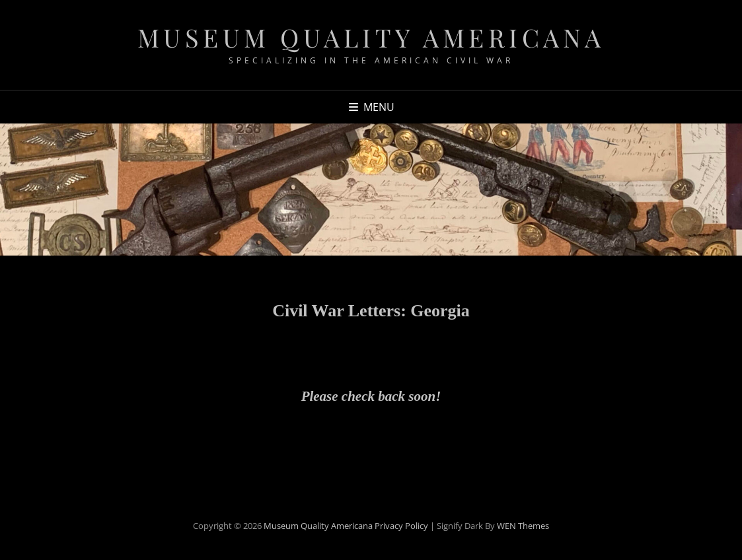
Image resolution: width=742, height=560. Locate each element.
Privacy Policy (401, 526)
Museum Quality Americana (371, 37)
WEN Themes (523, 526)
